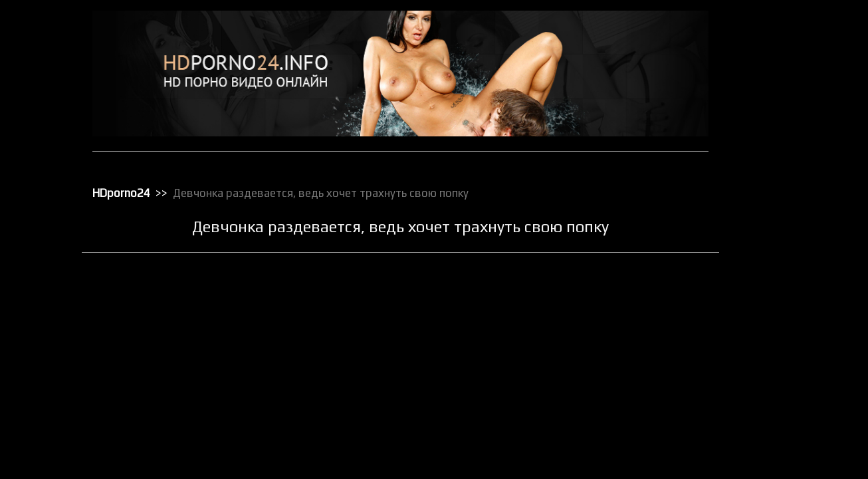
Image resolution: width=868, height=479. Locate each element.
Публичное (767, 348)
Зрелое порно (772, 140)
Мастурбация (771, 210)
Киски (757, 158)
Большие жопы (774, 71)
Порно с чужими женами (793, 331)
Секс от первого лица (787, 434)
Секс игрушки (771, 417)
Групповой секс (775, 106)
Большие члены (775, 88)
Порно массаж (773, 296)
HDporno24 (135, 190)
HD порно (764, 37)
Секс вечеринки (776, 400)
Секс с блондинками (784, 469)
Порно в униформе (782, 279)
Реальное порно (777, 365)
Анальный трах (774, 54)
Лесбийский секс (778, 192)
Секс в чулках (772, 383)
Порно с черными (779, 313)
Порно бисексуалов (783, 244)
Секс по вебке (772, 452)
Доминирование (777, 123)
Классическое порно (785, 175)
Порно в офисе (774, 261)
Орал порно (768, 227)
